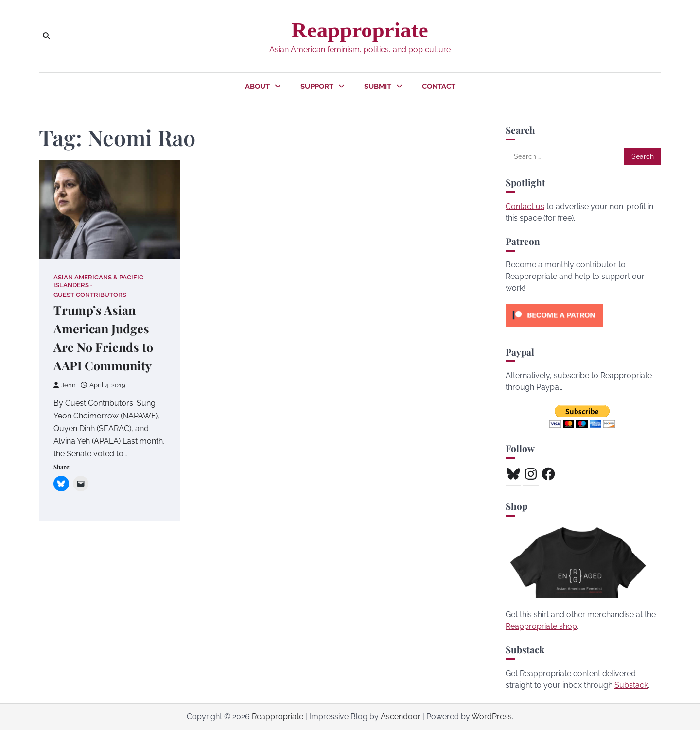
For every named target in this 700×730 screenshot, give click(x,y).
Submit (378, 87)
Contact (439, 87)
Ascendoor (401, 717)
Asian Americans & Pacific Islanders (98, 281)
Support (317, 87)
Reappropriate (359, 30)
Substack (631, 685)
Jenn (65, 386)
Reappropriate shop (541, 626)
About (257, 87)
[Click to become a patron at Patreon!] (554, 329)
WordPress (492, 717)
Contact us (525, 206)
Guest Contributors (90, 295)
